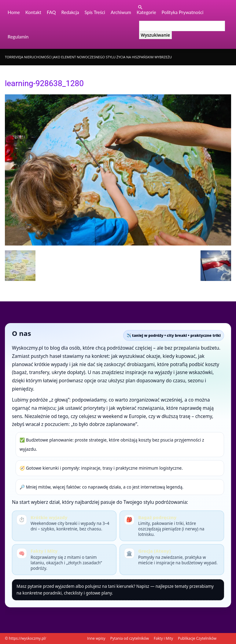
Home (14, 12)
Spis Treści (95, 12)
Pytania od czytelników (129, 638)
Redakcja (70, 12)
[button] (140, 7)
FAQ (51, 12)
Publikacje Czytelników (197, 638)
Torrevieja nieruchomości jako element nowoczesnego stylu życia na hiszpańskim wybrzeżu (88, 57)
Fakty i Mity (163, 638)
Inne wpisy (96, 638)
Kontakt (33, 12)
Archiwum (121, 12)
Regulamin (18, 37)
